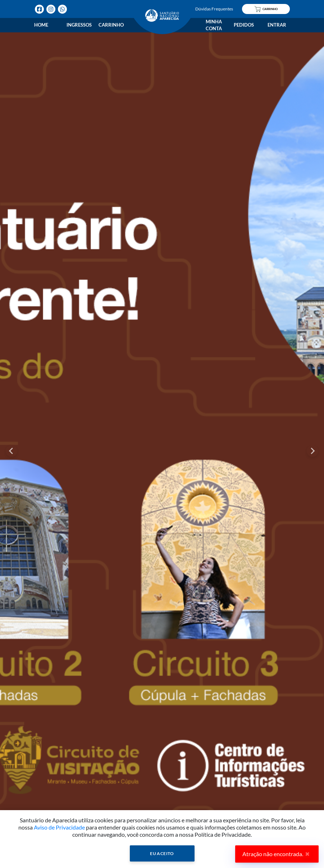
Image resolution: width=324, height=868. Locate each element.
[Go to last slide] (12, 451)
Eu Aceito (162, 853)
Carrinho (111, 25)
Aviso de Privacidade (59, 827)
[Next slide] (312, 451)
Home (41, 25)
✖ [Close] (307, 854)
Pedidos (244, 25)
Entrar (277, 25)
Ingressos (79, 25)
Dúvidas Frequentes (211, 9)
